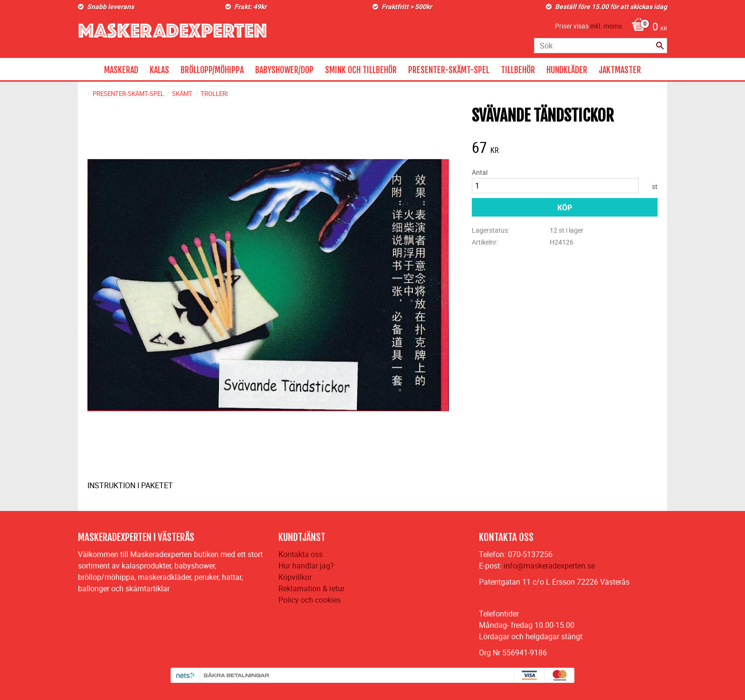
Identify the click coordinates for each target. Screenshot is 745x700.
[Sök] (660, 46)
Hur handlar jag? (306, 566)
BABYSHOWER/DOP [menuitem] (284, 70)
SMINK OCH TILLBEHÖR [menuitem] (361, 70)
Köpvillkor (295, 577)
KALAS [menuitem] (159, 70)
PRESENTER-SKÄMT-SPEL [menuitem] (449, 70)
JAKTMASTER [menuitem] (620, 70)
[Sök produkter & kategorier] (601, 46)
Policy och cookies (310, 600)
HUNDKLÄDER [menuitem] (567, 70)
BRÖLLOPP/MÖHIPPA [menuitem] (212, 70)
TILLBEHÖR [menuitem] (518, 70)
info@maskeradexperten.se (549, 566)
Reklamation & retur (311, 588)
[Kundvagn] (647, 28)
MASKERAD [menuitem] (121, 70)
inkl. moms (606, 26)
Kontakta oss (301, 554)
